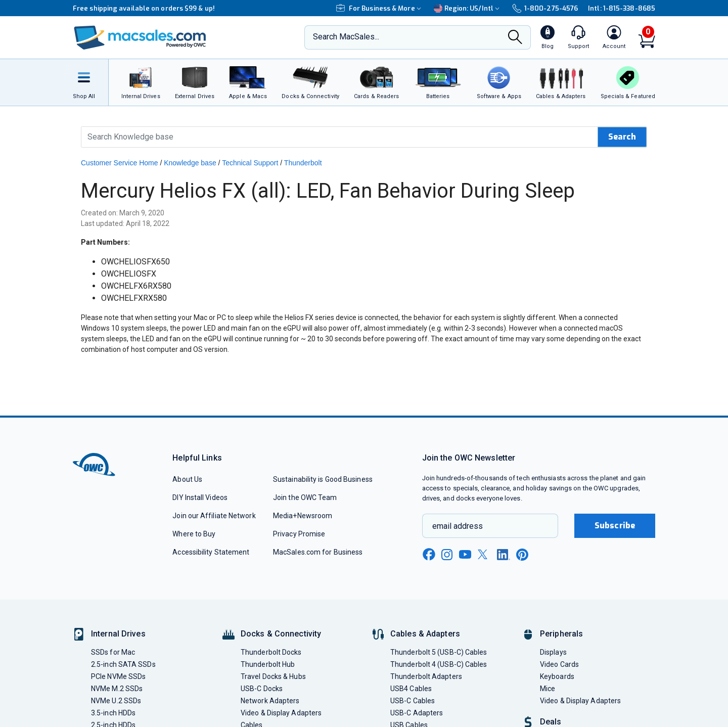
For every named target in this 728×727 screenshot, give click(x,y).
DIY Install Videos (200, 497)
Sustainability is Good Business (323, 479)
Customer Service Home (120, 163)
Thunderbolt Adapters (426, 676)
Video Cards (559, 664)
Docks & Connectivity (281, 634)
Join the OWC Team (305, 497)
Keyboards (557, 676)
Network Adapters (270, 701)
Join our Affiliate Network (214, 516)
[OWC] (140, 38)
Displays (553, 652)
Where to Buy (194, 534)
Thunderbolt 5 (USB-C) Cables (439, 652)
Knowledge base (190, 163)
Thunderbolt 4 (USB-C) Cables (439, 664)
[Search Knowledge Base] (340, 137)
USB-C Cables (413, 701)
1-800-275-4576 (545, 8)
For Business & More (380, 8)
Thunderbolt (303, 163)
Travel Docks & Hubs (273, 676)
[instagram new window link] (447, 555)
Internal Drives (118, 634)
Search (622, 137)
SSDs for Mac (113, 652)
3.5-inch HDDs (113, 713)
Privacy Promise (299, 534)
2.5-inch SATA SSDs (123, 664)
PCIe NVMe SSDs (118, 676)
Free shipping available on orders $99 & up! (144, 8)
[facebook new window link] (429, 555)
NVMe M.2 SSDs (117, 689)
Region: (468, 8)
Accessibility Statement (211, 552)
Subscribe (615, 526)
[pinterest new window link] (522, 555)
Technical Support (250, 163)
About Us (187, 479)
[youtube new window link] (465, 554)
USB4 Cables (411, 689)
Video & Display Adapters (281, 713)
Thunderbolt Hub (268, 664)
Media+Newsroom (303, 516)
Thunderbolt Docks (271, 652)
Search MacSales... (346, 37)
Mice (548, 689)
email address (458, 526)
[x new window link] (484, 554)
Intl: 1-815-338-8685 (622, 8)
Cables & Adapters (425, 634)
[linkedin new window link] (504, 555)
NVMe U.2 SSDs (116, 701)
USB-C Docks (262, 689)
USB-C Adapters (417, 713)
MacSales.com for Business (318, 552)
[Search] (515, 38)
